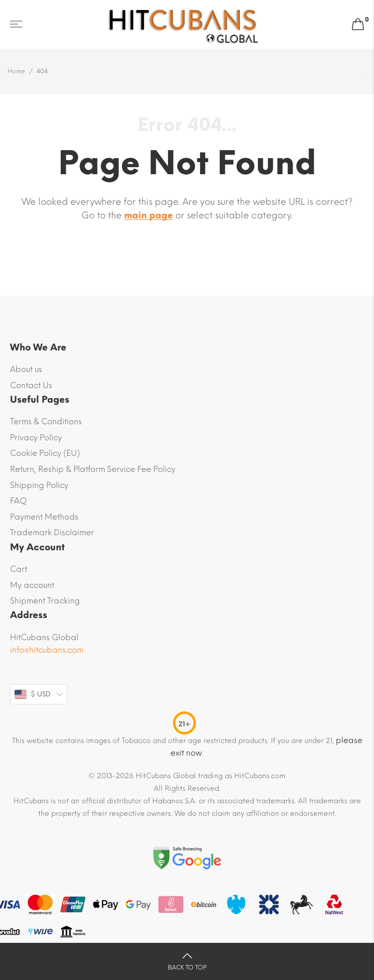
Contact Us (31, 385)
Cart (19, 569)
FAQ (18, 501)
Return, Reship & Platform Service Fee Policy (93, 469)
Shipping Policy (39, 485)
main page (149, 215)
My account (32, 585)
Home (16, 71)
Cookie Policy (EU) (45, 453)
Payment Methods (44, 517)
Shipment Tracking (45, 601)
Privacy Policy (36, 438)
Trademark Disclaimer (52, 532)
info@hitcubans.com (47, 650)
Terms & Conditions (46, 421)
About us (26, 369)
